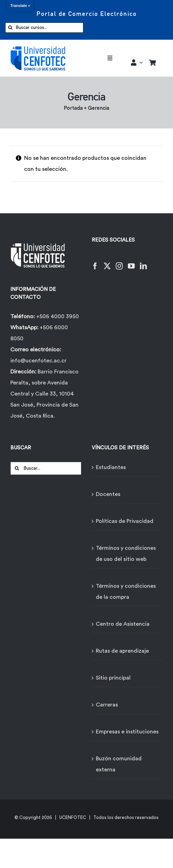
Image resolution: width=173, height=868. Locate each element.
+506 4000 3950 (58, 316)
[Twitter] (107, 262)
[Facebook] (95, 262)
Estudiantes (111, 467)
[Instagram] (119, 262)
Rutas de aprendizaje (122, 651)
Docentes (108, 494)
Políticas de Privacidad (125, 521)
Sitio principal (113, 678)
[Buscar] (10, 28)
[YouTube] (131, 262)
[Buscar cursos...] (44, 28)
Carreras (107, 705)
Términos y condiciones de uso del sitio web (126, 554)
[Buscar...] (46, 468)
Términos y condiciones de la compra (126, 592)
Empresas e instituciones (127, 732)
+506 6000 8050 (39, 333)
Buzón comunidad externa (119, 764)
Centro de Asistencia (123, 624)
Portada (73, 108)
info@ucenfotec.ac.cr (38, 361)
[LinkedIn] (143, 262)
